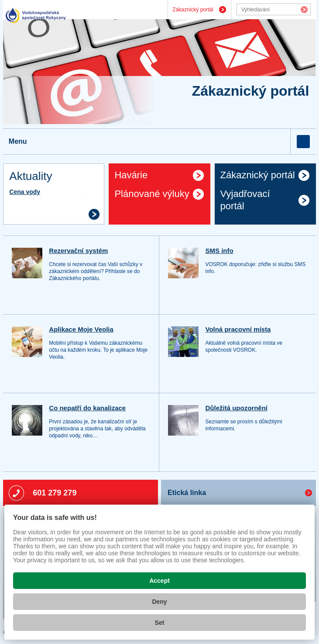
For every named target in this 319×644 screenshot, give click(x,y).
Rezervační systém (78, 251)
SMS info (219, 251)
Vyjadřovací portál (245, 200)
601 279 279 (55, 493)
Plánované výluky (152, 194)
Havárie (131, 175)
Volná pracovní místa (238, 329)
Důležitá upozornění (236, 408)
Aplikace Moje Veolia (81, 329)
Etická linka (187, 493)
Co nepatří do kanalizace (87, 408)
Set (160, 623)
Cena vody (25, 192)
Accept (159, 581)
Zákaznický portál (193, 10)
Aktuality (31, 176)
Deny (159, 602)
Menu (18, 141)
